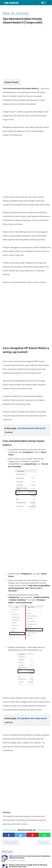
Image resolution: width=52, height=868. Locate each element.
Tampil (15, 82)
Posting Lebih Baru (11, 843)
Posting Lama (44, 843)
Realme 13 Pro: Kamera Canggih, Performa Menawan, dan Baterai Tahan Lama (28, 866)
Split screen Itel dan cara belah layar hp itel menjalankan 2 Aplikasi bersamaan (30, 857)
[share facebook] (9, 835)
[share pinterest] (33, 835)
